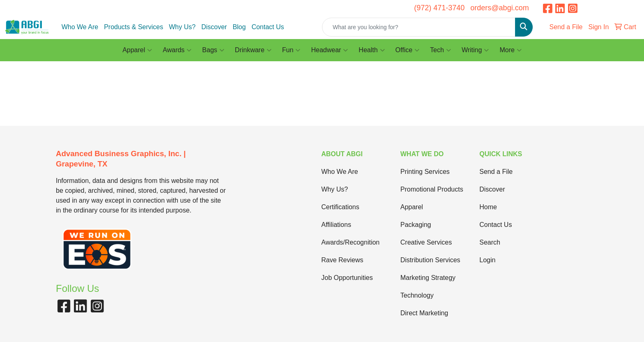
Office (408, 50)
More (510, 50)
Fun (291, 50)
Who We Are (80, 27)
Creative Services (426, 242)
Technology (417, 295)
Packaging (416, 225)
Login (487, 260)
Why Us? (182, 27)
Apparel (137, 50)
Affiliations (336, 225)
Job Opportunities (347, 278)
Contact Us (268, 27)
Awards (177, 50)
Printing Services (425, 172)
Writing (475, 50)
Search (490, 242)
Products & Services (133, 27)
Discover (214, 27)
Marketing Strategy (428, 278)
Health (371, 50)
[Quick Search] (419, 27)
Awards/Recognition (350, 242)
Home (488, 207)
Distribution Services (430, 260)
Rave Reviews (342, 260)
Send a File (496, 172)
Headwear (329, 50)
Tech (440, 50)
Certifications (340, 207)
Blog (239, 27)
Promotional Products (432, 189)
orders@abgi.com (499, 8)
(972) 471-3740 (439, 8)
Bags (213, 50)
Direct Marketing (424, 313)
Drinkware (253, 50)
